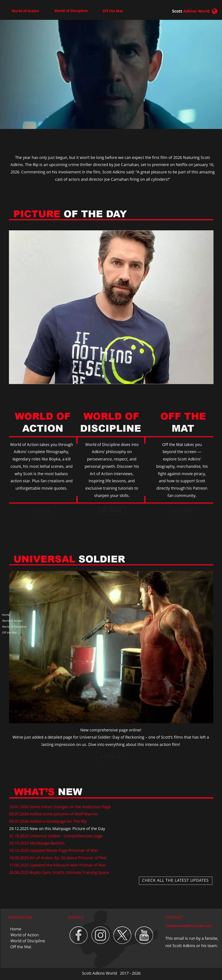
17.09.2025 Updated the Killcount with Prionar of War (57, 865)
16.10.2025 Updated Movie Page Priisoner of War (54, 850)
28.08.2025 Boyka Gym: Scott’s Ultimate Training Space (59, 872)
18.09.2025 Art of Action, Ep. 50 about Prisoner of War (58, 858)
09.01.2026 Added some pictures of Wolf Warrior (54, 814)
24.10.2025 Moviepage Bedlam (37, 843)
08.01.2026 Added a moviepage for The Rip (48, 821)
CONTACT (174, 917)
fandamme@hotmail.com (189, 926)
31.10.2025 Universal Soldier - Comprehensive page (56, 836)
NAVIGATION (20, 917)
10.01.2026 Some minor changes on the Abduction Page (60, 807)
